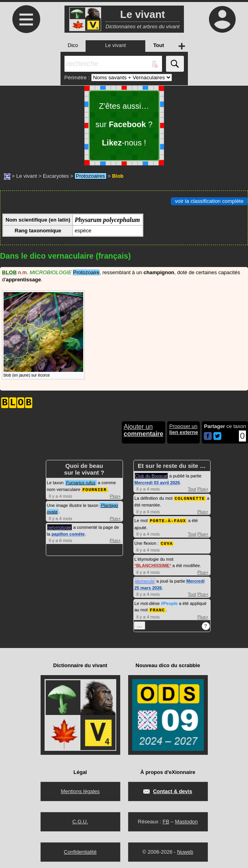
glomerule (145, 580)
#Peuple (169, 602)
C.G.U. (80, 820)
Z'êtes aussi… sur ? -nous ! (124, 124)
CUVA (167, 542)
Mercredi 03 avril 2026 (157, 483)
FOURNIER (95, 489)
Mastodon (186, 820)
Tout (192, 489)
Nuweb (185, 850)
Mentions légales (80, 790)
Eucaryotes (56, 176)
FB (166, 820)
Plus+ (115, 496)
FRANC (157, 608)
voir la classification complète (209, 201)
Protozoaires (91, 176)
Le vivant (27, 176)
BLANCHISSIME (153, 564)
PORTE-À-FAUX (168, 520)
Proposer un (184, 429)
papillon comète (68, 534)
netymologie (60, 527)
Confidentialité (80, 850)
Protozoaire (86, 272)
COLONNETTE (190, 498)
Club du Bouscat (151, 476)
